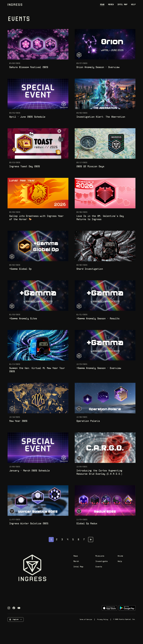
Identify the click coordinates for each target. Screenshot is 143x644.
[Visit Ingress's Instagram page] (9, 608)
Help (133, 5)
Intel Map (122, 5)
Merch (111, 5)
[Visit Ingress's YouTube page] (19, 608)
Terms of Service (86, 620)
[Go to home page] (15, 5)
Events (99, 567)
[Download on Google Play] (127, 608)
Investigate (102, 561)
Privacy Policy (103, 620)
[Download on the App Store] (109, 608)
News (102, 5)
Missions (100, 556)
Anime (120, 556)
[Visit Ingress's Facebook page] (14, 608)
